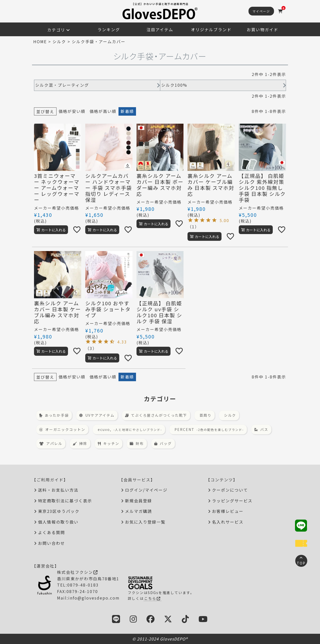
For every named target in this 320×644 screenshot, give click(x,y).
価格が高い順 (103, 111)
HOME (40, 41)
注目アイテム (160, 29)
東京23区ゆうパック (59, 511)
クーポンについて (230, 490)
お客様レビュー (228, 511)
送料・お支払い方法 (58, 490)
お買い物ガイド (262, 29)
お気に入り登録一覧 (145, 522)
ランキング (109, 29)
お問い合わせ (51, 543)
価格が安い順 (72, 111)
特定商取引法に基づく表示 (65, 501)
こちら (152, 598)
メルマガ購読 (138, 511)
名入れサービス (228, 522)
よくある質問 (51, 532)
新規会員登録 (138, 501)
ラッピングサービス (232, 501)
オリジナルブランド (211, 29)
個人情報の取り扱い (58, 522)
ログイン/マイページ (146, 490)
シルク (59, 41)
